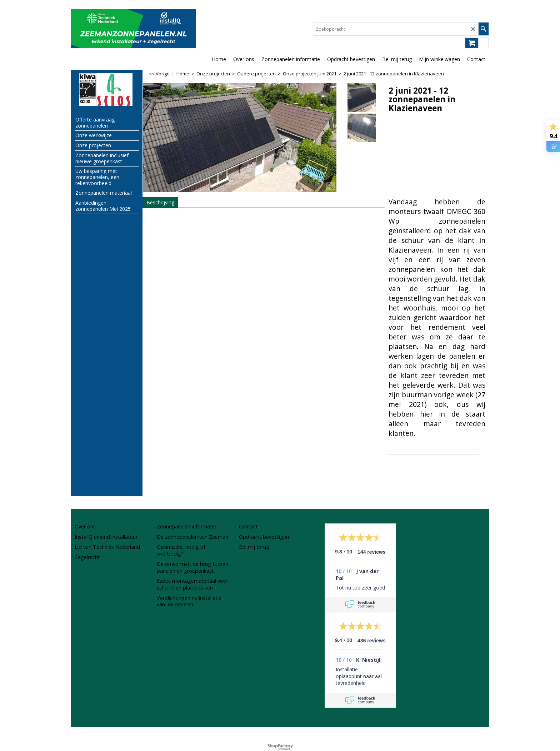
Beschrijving (160, 202)
